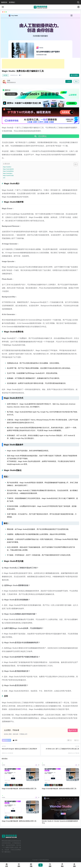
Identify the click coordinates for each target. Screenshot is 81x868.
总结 (4, 178)
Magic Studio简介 (7, 167)
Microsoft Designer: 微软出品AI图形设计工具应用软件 (20, 749)
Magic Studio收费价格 (8, 171)
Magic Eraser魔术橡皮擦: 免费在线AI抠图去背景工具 (19, 789)
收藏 (15, 740)
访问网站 (74, 75)
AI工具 (5, 75)
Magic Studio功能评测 (8, 169)
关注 (69, 81)
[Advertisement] (33, 64)
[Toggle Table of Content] (75, 164)
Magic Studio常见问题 (8, 176)
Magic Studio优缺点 (8, 173)
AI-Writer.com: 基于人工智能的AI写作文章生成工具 (62, 749)
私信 (76, 81)
